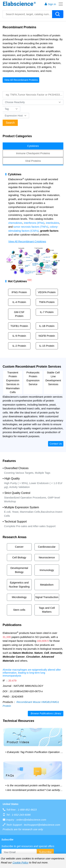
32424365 (17, 696)
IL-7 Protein (47, 312)
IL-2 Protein (19, 346)
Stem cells (19, 610)
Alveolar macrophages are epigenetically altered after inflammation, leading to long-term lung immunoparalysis (32, 673)
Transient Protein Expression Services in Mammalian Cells (13, 382)
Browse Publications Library (46, 713)
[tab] (33, 146)
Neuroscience (47, 557)
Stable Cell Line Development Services (53, 378)
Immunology (47, 570)
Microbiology (19, 597)
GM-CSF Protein (19, 314)
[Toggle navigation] (60, 4)
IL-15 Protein (47, 346)
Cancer (19, 547)
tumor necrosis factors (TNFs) (31, 227)
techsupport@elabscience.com (42, 825)
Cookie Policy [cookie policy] (21, 862)
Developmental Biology (19, 570)
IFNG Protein (19, 292)
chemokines (15, 223)
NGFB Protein (47, 336)
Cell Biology (19, 557)
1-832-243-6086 (21, 815)
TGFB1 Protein (19, 326)
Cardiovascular (47, 547)
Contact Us (56, 444)
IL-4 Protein (19, 302)
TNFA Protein (47, 302)
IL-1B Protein (47, 326)
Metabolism (47, 585)
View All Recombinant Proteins (21, 80)
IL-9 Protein (19, 336)
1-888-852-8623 (27, 810)
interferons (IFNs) (34, 223)
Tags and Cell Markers (47, 610)
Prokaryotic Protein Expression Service (33, 378)
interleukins (52, 223)
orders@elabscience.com (31, 820)
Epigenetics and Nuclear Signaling (19, 585)
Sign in (50, 4)
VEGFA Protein (47, 292)
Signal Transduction (47, 597)
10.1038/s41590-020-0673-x (26, 691)
